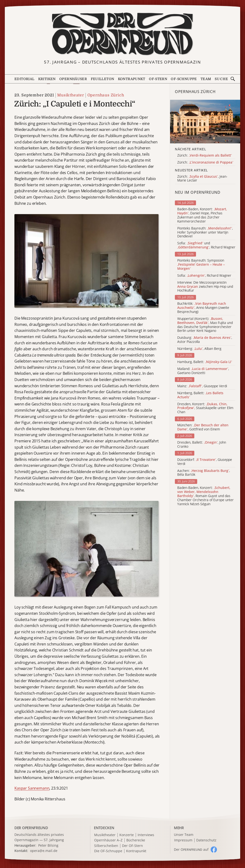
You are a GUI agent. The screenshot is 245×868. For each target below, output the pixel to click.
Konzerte (127, 835)
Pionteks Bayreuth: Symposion (201, 264)
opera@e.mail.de (44, 851)
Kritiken (47, 79)
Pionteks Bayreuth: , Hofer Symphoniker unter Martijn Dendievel (205, 232)
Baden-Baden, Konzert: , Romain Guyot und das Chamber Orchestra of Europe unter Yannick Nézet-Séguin (205, 496)
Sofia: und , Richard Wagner (206, 245)
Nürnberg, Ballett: (200, 395)
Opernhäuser (73, 79)
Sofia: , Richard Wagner (204, 276)
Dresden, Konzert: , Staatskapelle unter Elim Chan (205, 408)
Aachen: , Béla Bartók (204, 473)
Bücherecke (136, 840)
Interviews (146, 835)
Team (206, 79)
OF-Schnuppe (184, 79)
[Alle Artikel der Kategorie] (205, 122)
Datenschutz (206, 840)
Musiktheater (71, 95)
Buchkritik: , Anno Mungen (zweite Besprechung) (203, 308)
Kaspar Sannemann (32, 788)
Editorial (24, 79)
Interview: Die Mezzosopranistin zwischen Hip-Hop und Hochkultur (205, 287)
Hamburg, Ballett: (205, 362)
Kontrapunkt (132, 79)
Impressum (183, 840)
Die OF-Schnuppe (108, 851)
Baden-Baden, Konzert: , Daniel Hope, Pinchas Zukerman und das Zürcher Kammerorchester (202, 215)
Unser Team (184, 835)
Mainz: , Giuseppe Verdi (202, 386)
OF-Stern (158, 79)
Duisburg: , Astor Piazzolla (205, 340)
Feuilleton (103, 79)
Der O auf (191, 849)
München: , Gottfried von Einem (203, 427)
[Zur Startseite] (122, 34)
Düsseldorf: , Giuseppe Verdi (205, 462)
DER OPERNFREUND (31, 828)
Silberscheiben (106, 846)
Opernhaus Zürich (106, 95)
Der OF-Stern (132, 846)
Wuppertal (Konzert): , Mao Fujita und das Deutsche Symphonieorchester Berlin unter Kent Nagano (205, 325)
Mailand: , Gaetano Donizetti (203, 371)
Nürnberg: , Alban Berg (199, 349)
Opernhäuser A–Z (108, 840)
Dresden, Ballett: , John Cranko (202, 445)
